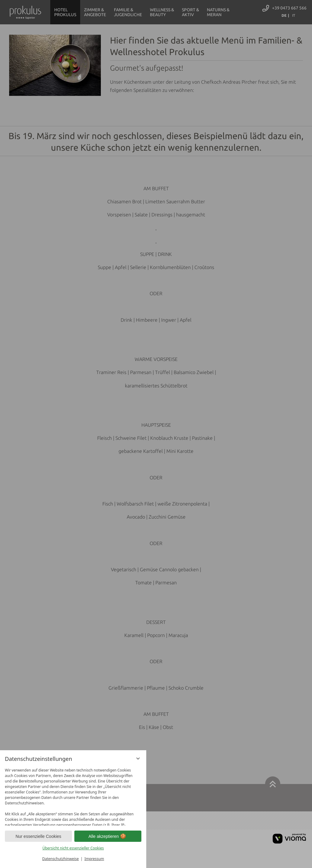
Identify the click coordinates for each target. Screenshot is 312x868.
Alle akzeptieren (108, 836)
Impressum (94, 859)
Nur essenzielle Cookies (38, 836)
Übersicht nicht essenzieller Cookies (73, 848)
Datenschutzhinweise (61, 859)
